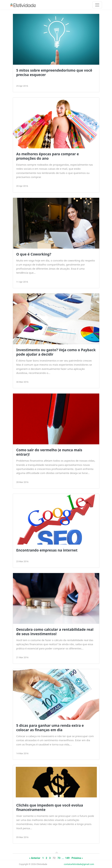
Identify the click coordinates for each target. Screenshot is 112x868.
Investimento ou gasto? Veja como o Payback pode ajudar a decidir (56, 352)
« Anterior (35, 858)
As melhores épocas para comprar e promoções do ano (48, 156)
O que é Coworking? (34, 254)
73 (59, 858)
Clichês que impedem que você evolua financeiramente (50, 807)
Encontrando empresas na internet (47, 550)
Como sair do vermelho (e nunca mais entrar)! (49, 452)
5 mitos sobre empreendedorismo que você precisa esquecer (54, 72)
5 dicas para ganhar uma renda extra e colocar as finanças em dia (50, 728)
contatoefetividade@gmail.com (79, 864)
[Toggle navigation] (97, 5)
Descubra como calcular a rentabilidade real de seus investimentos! (55, 632)
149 (67, 858)
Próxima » (77, 858)
